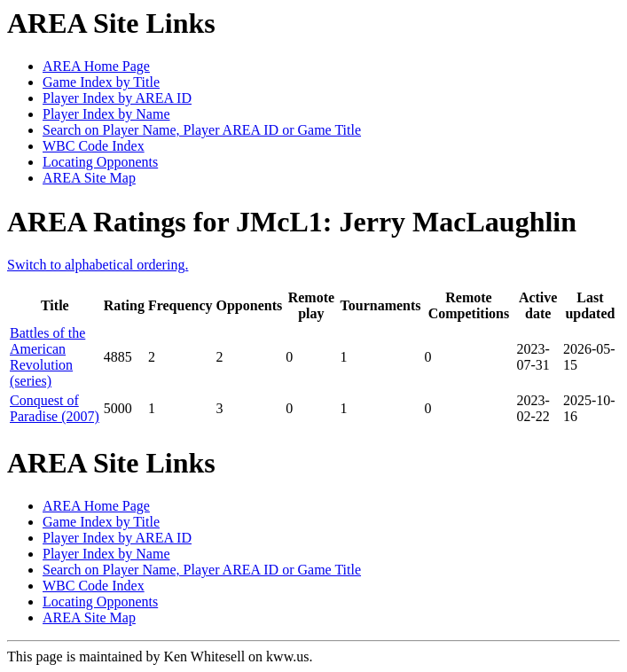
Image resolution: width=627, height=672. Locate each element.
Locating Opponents (100, 162)
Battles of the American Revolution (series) (47, 357)
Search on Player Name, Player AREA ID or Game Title (202, 130)
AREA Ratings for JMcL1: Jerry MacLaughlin (292, 222)
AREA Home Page (96, 66)
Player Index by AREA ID (117, 98)
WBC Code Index (94, 146)
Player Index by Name (106, 114)
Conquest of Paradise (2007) (55, 408)
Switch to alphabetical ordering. (98, 265)
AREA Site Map (89, 178)
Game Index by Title (101, 82)
